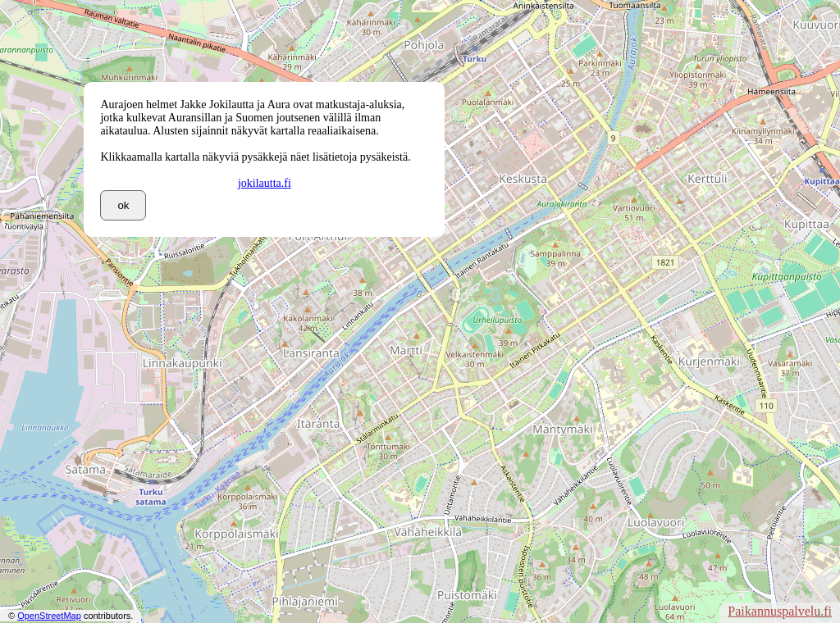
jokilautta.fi (265, 183)
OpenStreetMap (49, 616)
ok (123, 205)
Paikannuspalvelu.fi (780, 611)
